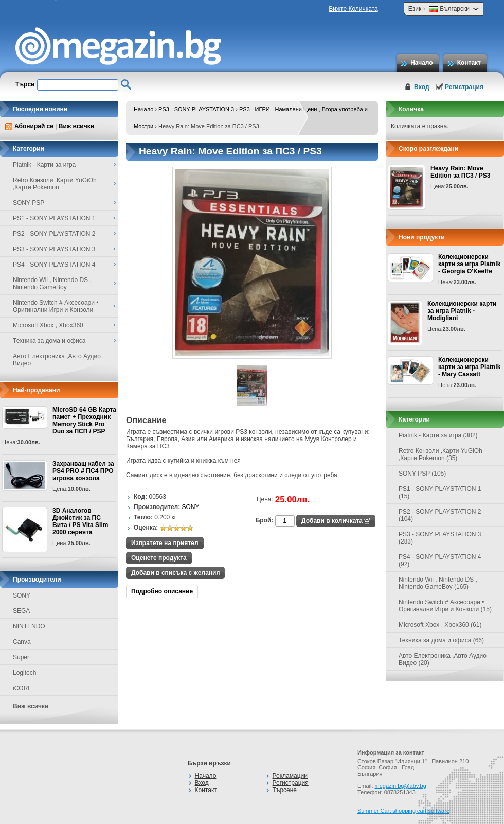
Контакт (469, 63)
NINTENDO (29, 626)
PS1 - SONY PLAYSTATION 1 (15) (440, 493)
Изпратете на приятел (165, 543)
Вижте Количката (353, 9)
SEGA (21, 611)
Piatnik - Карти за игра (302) (438, 435)
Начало (421, 63)
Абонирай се (34, 126)
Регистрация (464, 87)
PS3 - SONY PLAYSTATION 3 (196, 109)
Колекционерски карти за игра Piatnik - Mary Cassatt (469, 367)
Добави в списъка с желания (175, 573)
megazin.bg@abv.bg (401, 786)
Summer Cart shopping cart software (403, 811)
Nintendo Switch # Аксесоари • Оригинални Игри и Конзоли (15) (445, 606)
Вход (422, 87)
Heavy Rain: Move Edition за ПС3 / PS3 (460, 172)
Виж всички (76, 126)
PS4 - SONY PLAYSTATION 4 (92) (440, 560)
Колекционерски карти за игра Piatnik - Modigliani (462, 311)
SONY (22, 595)
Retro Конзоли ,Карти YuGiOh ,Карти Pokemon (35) (440, 454)
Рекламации (290, 776)
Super (21, 657)
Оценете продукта (159, 558)
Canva (22, 642)
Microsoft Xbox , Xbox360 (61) (440, 625)
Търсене (285, 790)
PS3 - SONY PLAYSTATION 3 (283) (440, 538)
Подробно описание (162, 591)
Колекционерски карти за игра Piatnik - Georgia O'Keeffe (469, 264)
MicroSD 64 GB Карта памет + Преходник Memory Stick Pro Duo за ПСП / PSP (84, 420)
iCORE (22, 688)
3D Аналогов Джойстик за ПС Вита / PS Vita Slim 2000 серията (80, 521)
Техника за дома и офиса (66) (441, 640)
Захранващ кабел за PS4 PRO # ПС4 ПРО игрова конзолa (83, 471)
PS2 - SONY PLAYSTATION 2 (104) (440, 515)
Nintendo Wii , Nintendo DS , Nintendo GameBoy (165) (438, 583)
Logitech (24, 673)
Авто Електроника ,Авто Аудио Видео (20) (443, 659)
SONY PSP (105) (422, 474)
